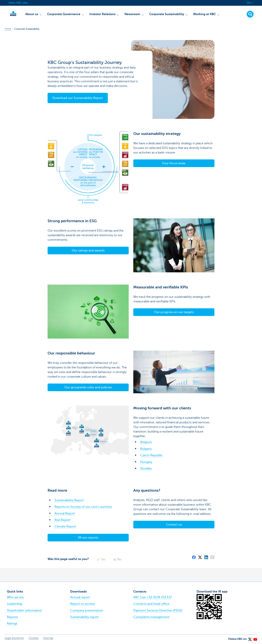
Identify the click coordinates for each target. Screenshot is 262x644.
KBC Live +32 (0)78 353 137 (152, 597)
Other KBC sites (18, 3)
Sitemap (48, 638)
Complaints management (151, 617)
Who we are (15, 597)
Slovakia (146, 469)
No (117, 559)
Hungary (146, 462)
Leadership (15, 604)
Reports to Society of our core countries (83, 507)
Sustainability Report (69, 500)
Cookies (34, 638)
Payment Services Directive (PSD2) (158, 611)
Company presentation (87, 611)
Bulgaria (146, 449)
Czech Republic (152, 455)
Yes (101, 559)
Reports (12, 617)
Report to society (82, 604)
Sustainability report (84, 617)
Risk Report (63, 520)
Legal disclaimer (14, 638)
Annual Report (65, 513)
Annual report (80, 597)
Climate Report (65, 526)
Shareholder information (24, 611)
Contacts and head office (151, 604)
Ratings (12, 624)
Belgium (146, 442)
